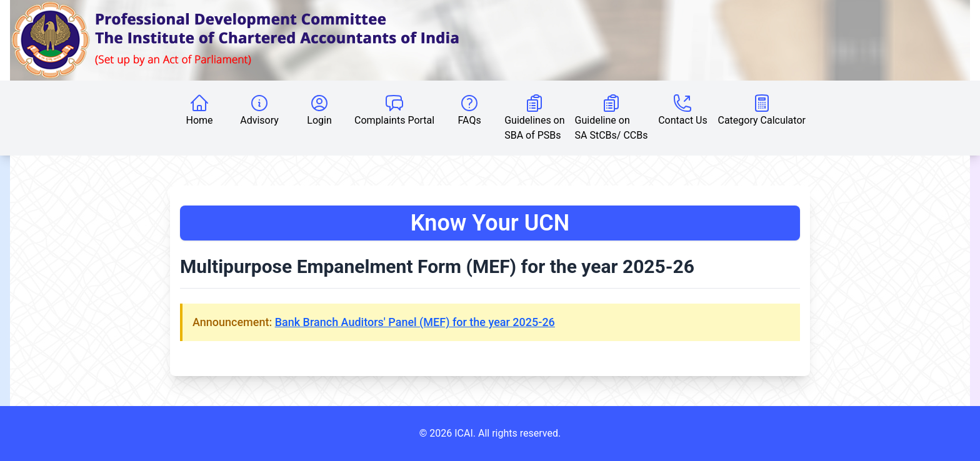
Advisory (259, 110)
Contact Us (683, 110)
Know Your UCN (490, 223)
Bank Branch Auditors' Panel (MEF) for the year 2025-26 (415, 322)
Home (200, 110)
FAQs (470, 110)
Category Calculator (761, 110)
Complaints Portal (394, 110)
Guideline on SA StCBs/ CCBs (612, 117)
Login (319, 110)
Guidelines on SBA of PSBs (534, 117)
